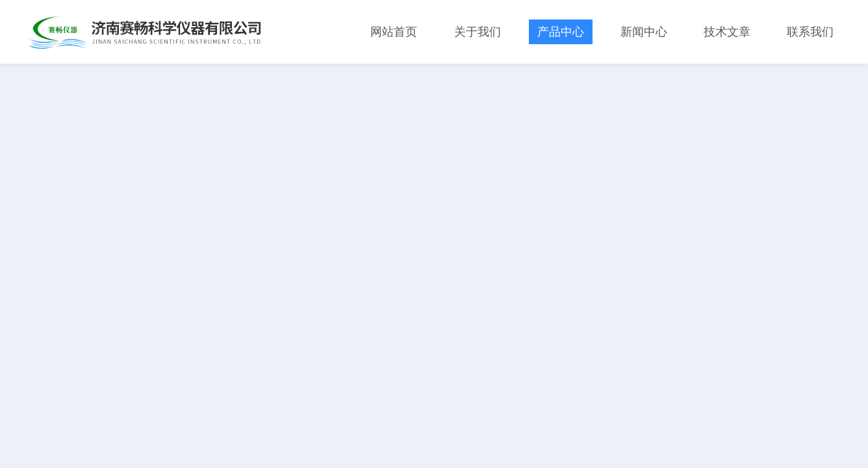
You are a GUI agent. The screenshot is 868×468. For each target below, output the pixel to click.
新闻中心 (644, 32)
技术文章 (727, 32)
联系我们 (810, 32)
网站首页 (394, 32)
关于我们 (478, 32)
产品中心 (561, 32)
